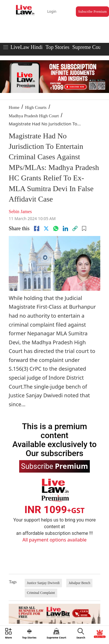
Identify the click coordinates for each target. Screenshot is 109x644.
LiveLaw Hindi (26, 47)
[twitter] (46, 228)
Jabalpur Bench (79, 583)
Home (14, 107)
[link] (75, 228)
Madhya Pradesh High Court (34, 116)
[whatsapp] (56, 228)
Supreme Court (88, 47)
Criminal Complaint (41, 593)
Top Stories (57, 47)
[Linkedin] (65, 228)
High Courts (36, 107)
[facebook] (37, 228)
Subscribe (54, 466)
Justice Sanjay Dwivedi (43, 583)
